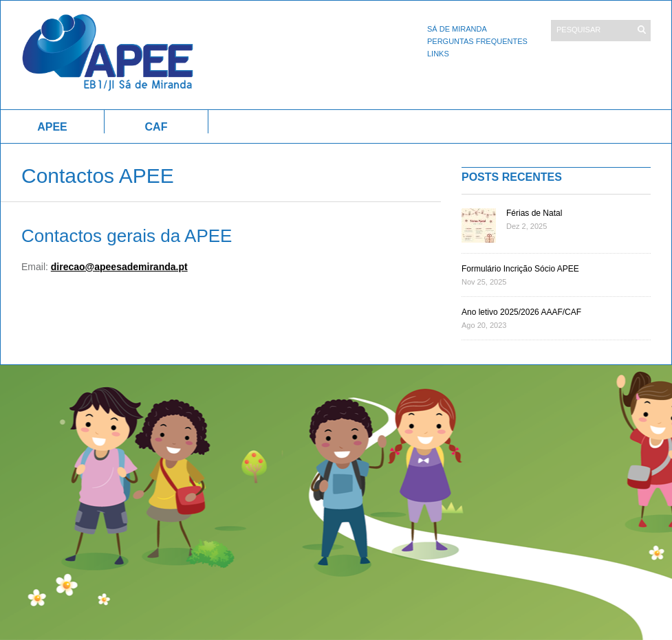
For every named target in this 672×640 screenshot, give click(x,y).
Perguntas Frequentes (477, 41)
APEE (52, 127)
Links (438, 54)
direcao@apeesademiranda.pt (119, 267)
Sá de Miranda (457, 29)
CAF (156, 127)
